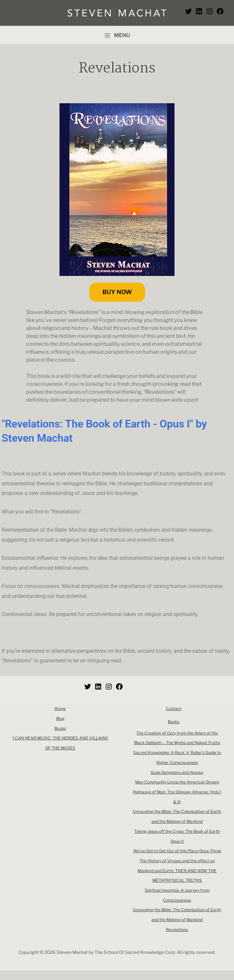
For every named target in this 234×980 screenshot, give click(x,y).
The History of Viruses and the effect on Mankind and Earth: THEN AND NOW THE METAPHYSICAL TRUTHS (177, 880)
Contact (174, 709)
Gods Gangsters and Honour (177, 772)
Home (60, 709)
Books (60, 728)
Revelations (177, 939)
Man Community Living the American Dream (177, 782)
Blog (60, 718)
